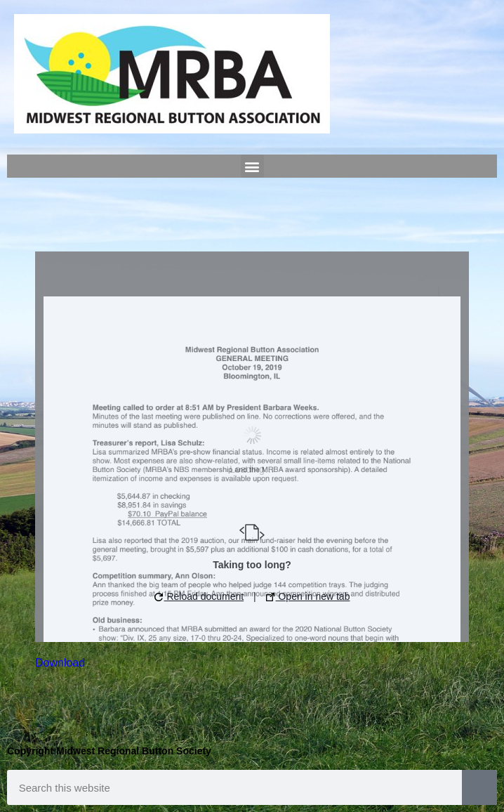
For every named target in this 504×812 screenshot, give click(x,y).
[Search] (479, 787)
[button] (252, 166)
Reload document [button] (199, 596)
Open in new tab (308, 596)
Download (60, 663)
